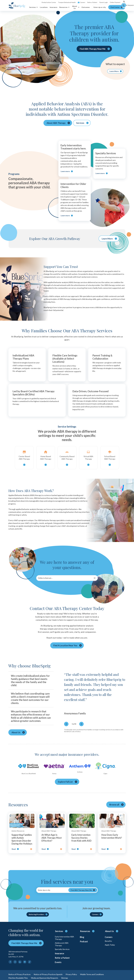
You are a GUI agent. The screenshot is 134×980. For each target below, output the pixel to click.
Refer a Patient (92, 2)
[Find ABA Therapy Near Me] (83, 890)
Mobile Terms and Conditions (92, 974)
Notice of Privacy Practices (19, 974)
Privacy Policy (71, 974)
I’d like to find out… (45, 578)
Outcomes (86, 7)
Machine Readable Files (18, 978)
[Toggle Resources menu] (64, 7)
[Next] (81, 724)
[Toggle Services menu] (33, 7)
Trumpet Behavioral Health (67, 2)
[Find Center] (117, 7)
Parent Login (104, 2)
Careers (81, 2)
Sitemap (65, 978)
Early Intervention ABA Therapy (64, 938)
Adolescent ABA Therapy (62, 944)
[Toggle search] (124, 2)
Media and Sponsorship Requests (45, 978)
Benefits (108, 941)
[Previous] (66, 724)
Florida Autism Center (49, 2)
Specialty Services (62, 949)
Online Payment (115, 2)
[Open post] (22, 833)
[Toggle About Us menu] (75, 7)
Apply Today (110, 945)
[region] (95, 697)
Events (58, 962)
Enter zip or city (100, 7)
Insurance (53, 7)
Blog (82, 937)
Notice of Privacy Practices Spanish (48, 974)
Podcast (84, 941)
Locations (44, 7)
